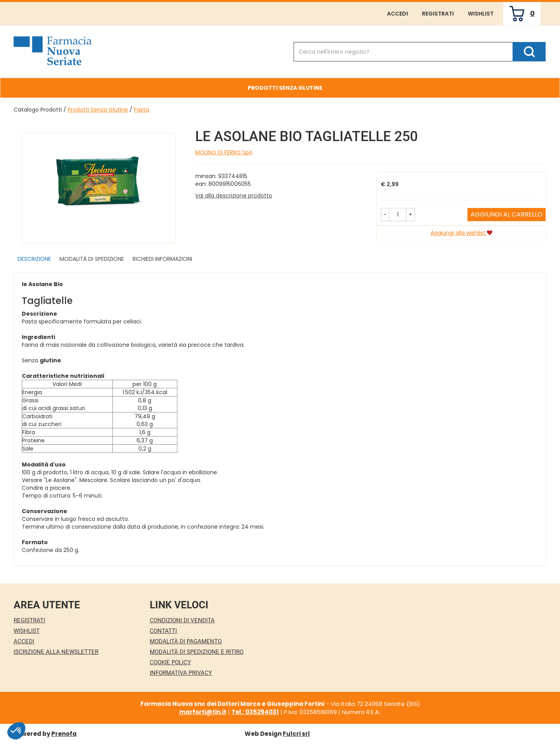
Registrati (438, 14)
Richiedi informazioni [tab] (162, 259)
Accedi (397, 14)
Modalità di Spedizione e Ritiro (197, 652)
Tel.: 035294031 (255, 712)
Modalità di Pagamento (186, 641)
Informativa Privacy (181, 673)
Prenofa (64, 734)
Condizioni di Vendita (182, 620)
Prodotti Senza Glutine (98, 110)
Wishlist (481, 14)
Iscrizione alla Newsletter (56, 652)
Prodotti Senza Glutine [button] (285, 88)
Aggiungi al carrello (507, 214)
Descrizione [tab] (34, 259)
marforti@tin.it (203, 712)
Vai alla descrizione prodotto (234, 196)
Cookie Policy (170, 662)
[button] (385, 215)
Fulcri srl (296, 734)
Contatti (163, 631)
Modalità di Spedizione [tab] (92, 259)
